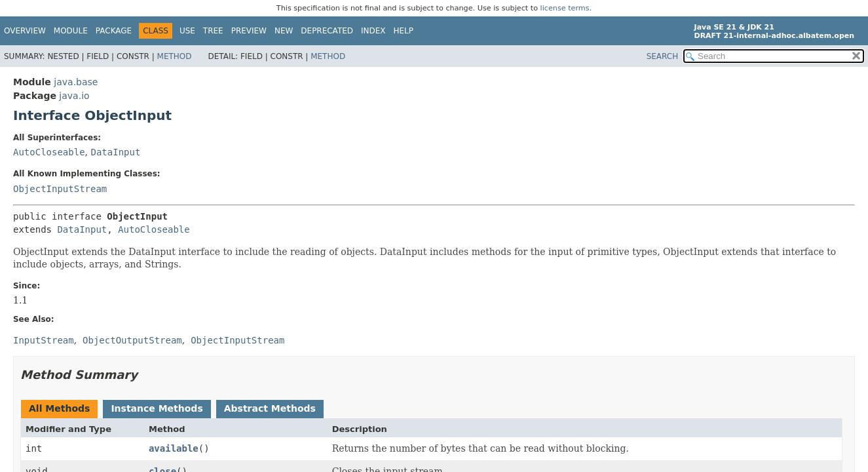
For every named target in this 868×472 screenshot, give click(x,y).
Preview (249, 31)
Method (175, 56)
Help (404, 31)
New (284, 31)
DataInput (115, 152)
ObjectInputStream (60, 189)
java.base (76, 82)
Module (71, 31)
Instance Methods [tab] (157, 408)
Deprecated (327, 31)
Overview (25, 31)
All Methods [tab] (59, 408)
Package (114, 31)
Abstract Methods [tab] (270, 408)
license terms (565, 8)
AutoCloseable (49, 152)
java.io (74, 96)
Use (187, 31)
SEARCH (663, 56)
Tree (213, 31)
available (174, 448)
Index (373, 31)
